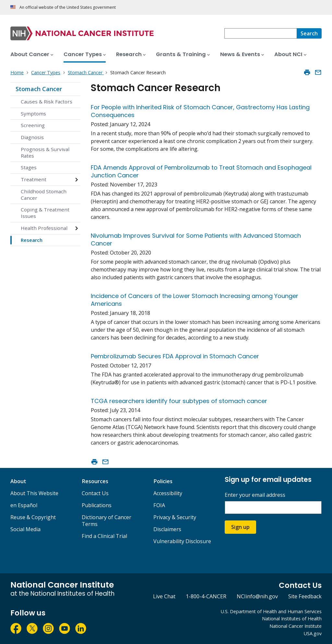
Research (32, 240)
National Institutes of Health (292, 619)
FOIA (159, 505)
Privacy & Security (175, 517)
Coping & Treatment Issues (45, 213)
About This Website (34, 493)
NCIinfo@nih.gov (257, 596)
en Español (24, 505)
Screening (33, 125)
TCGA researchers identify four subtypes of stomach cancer (179, 401)
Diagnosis (32, 137)
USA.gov (313, 633)
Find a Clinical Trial (104, 536)
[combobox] (261, 33)
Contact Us (95, 493)
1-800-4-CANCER (206, 596)
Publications (97, 505)
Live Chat (164, 596)
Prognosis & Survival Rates (45, 152)
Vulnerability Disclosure (182, 541)
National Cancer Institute (296, 626)
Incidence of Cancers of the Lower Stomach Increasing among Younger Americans (195, 300)
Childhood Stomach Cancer (44, 195)
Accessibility (168, 493)
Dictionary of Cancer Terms (107, 521)
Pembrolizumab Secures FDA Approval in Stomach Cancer (175, 356)
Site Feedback (305, 596)
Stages (29, 167)
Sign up (240, 527)
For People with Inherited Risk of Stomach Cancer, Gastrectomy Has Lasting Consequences (200, 111)
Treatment (34, 179)
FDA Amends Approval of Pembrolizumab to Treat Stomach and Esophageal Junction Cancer (201, 171)
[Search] (309, 33)
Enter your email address (255, 495)
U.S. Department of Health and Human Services (271, 611)
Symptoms (33, 113)
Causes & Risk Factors (47, 101)
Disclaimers (167, 529)
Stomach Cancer (39, 89)
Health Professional (44, 228)
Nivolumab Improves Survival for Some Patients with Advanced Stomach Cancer (196, 239)
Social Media (25, 529)
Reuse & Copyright (33, 517)
